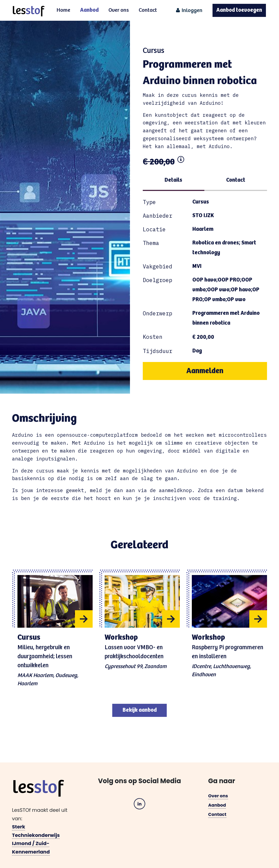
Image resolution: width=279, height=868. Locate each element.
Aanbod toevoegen (239, 10)
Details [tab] (173, 180)
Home (63, 10)
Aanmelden (205, 371)
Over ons (119, 10)
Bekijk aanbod (140, 710)
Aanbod (89, 10)
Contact (148, 10)
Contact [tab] (236, 180)
